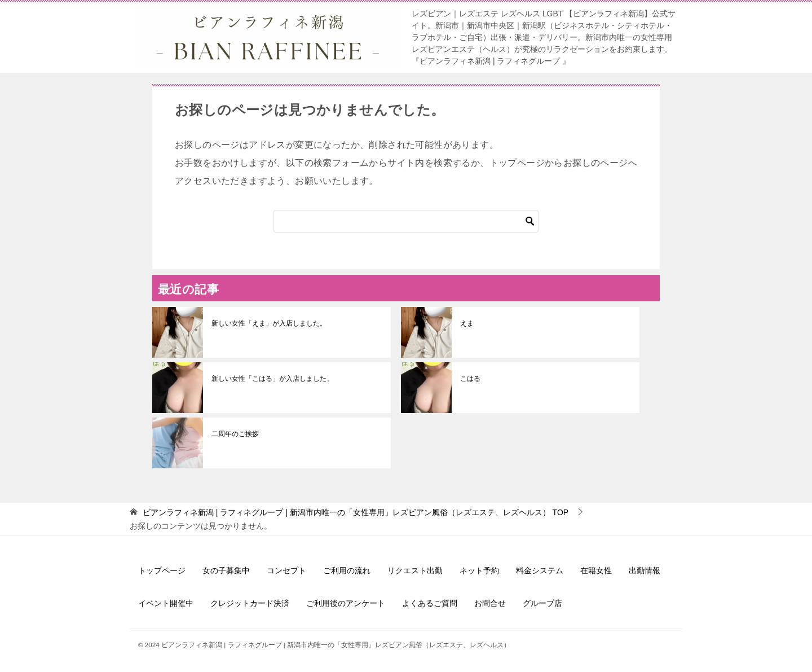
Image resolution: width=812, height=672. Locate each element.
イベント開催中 (166, 603)
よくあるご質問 (430, 603)
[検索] (406, 221)
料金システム (540, 570)
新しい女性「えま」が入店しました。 (269, 323)
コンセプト (286, 570)
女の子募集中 (226, 570)
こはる (470, 379)
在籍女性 (596, 570)
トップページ (162, 570)
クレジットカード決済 (250, 603)
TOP (356, 512)
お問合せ (490, 603)
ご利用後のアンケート (346, 603)
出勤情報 (645, 570)
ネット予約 (479, 570)
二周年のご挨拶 (235, 434)
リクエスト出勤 (415, 570)
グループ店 (542, 603)
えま (467, 323)
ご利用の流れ (347, 570)
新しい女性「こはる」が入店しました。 (272, 379)
